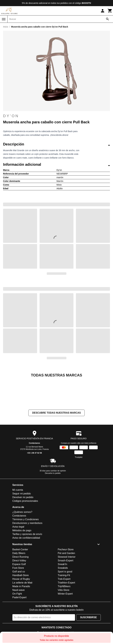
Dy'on (11, 116)
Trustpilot (79, 488)
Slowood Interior (67, 588)
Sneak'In (63, 595)
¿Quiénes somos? (22, 543)
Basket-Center (20, 580)
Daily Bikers (19, 584)
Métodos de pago (22, 561)
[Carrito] (110, 11)
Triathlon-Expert (66, 613)
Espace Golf (19, 595)
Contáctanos (34, 474)
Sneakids (63, 599)
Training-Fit (64, 606)
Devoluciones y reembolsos (27, 554)
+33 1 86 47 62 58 (34, 484)
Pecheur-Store (66, 580)
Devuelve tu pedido (53, 504)
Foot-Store (18, 599)
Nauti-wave (19, 621)
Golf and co (19, 602)
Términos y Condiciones (26, 550)
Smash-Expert (66, 591)
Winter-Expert (65, 624)
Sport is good (65, 602)
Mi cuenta (18, 521)
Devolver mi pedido (23, 528)
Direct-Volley (19, 591)
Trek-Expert (64, 610)
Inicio (6, 27)
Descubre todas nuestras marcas (56, 443)
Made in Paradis (21, 617)
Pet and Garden (66, 584)
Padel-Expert (20, 628)
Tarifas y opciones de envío (27, 565)
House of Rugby (21, 610)
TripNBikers (64, 617)
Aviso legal (18, 557)
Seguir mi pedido (22, 524)
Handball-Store (21, 606)
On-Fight (17, 624)
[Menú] (4, 19)
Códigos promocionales (25, 532)
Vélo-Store (64, 621)
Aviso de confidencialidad (26, 569)
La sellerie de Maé (22, 613)
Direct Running (21, 588)
